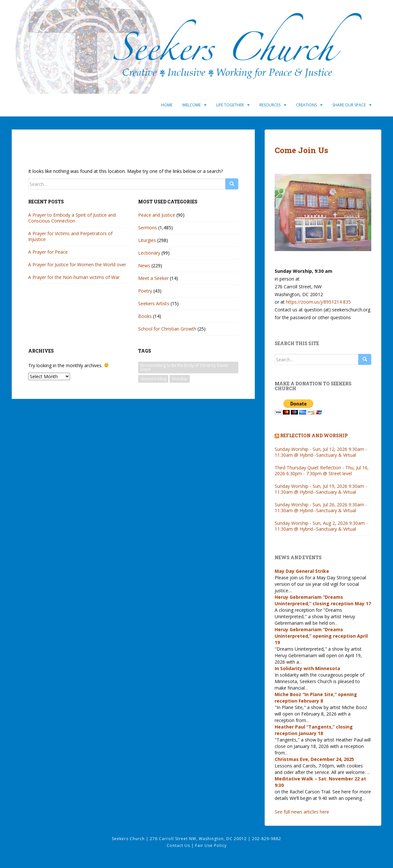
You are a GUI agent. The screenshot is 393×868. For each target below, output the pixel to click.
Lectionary (149, 253)
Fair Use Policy (211, 845)
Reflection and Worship (314, 435)
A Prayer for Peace (48, 252)
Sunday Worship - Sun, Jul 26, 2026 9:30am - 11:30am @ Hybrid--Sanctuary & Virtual (321, 507)
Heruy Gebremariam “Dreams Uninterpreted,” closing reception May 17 (323, 600)
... (291, 591)
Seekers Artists (154, 303)
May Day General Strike (302, 571)
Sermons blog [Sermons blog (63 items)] (153, 379)
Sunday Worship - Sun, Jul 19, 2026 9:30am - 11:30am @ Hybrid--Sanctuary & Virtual (321, 489)
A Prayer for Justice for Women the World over (77, 265)
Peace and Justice (157, 215)
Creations (306, 105)
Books (145, 316)
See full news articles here (302, 812)
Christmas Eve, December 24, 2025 (314, 759)
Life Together (230, 105)
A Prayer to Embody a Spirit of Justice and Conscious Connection (72, 218)
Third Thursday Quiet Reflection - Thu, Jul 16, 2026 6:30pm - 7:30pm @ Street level (322, 470)
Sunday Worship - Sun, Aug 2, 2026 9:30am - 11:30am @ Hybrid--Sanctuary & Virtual (321, 526)
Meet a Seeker (153, 278)
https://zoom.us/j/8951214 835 (318, 302)
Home (167, 105)
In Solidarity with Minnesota (307, 668)
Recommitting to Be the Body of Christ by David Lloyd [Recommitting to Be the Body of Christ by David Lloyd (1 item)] (184, 367)
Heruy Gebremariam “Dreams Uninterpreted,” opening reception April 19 (321, 636)
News (144, 265)
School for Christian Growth (167, 329)
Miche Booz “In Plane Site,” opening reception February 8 (316, 698)
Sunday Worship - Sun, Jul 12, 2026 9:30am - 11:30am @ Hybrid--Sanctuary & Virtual (321, 452)
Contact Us (179, 845)
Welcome (191, 105)
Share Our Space (349, 105)
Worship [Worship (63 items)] (180, 379)
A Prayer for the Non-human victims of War (74, 277)
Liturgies (147, 240)
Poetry (145, 291)
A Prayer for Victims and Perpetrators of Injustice (70, 236)
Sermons (148, 228)
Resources (270, 105)
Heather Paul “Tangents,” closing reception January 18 (314, 730)
